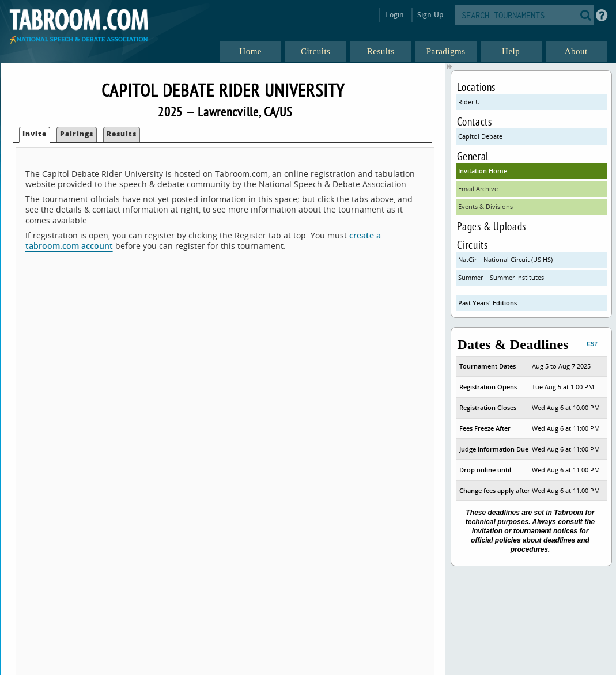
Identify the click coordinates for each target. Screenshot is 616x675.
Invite (35, 134)
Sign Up (430, 15)
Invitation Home (483, 171)
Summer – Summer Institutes (501, 277)
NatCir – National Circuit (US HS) (505, 259)
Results (122, 134)
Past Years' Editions (487, 303)
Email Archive (478, 189)
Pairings (77, 134)
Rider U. (470, 102)
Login (394, 15)
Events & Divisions (485, 206)
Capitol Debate (480, 136)
